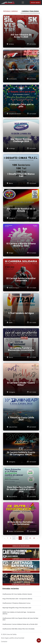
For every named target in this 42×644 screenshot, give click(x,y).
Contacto (4, 642)
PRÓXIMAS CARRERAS (10, 11)
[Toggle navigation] (23, 2)
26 (34, 538)
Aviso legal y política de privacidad (13, 638)
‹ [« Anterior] (5, 538)
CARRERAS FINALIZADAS (30, 11)
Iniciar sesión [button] (35, 2)
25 (30, 538)
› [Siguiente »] (37, 538)
